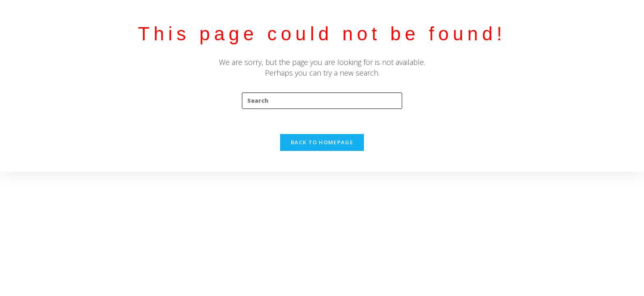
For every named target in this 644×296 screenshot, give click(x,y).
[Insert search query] (322, 101)
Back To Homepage (322, 142)
